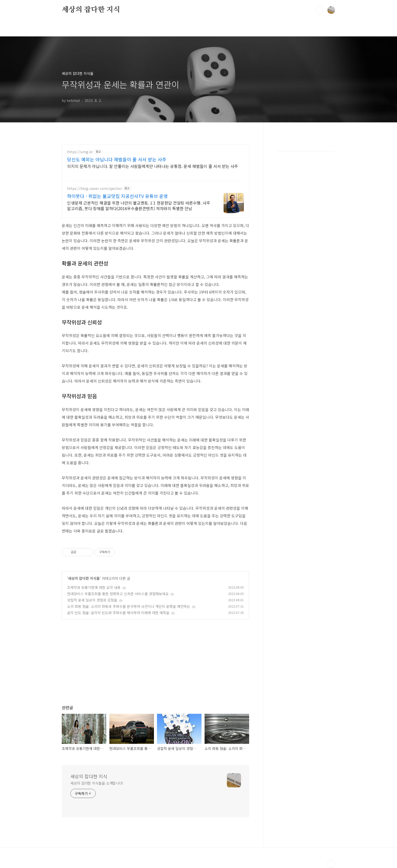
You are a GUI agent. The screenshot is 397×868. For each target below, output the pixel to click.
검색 (320, 10)
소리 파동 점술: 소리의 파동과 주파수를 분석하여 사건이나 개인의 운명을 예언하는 (129, 606)
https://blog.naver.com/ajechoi (94, 188)
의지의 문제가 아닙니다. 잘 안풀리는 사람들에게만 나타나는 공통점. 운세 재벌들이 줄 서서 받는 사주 (153, 166)
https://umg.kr (80, 152)
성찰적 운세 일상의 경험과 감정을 (92, 600)
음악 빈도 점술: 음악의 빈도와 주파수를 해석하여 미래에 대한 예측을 (118, 613)
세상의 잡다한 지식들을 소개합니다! (97, 783)
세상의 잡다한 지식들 (84, 578)
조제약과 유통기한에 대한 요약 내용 (94, 587)
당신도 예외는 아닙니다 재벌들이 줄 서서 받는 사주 (117, 159)
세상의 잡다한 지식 (91, 10)
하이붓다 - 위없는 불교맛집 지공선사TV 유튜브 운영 (117, 196)
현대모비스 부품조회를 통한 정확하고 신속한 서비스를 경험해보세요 (118, 594)
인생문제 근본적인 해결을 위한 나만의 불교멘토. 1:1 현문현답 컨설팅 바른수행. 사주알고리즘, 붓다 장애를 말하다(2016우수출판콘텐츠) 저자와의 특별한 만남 (139, 205)
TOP (331, 864)
